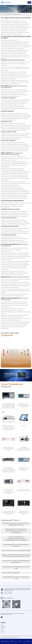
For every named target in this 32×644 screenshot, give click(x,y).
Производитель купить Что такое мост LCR (16, 578)
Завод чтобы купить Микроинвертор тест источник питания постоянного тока (16, 556)
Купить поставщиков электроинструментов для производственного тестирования (16, 539)
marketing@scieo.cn (9, 598)
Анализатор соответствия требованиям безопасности (16, 562)
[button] (29, 352)
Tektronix (3, 175)
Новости (12, 641)
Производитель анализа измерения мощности (16, 545)
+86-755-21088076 (8, 593)
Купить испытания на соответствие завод (16, 550)
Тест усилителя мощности (11, 573)
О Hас (20, 641)
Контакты (28, 641)
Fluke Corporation (6, 162)
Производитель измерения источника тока (16, 568)
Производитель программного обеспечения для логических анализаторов (16, 531)
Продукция (4, 641)
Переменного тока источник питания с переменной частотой (16, 524)
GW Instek (4, 182)
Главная (2, 14)
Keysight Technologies (7, 168)
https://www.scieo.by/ (20, 198)
